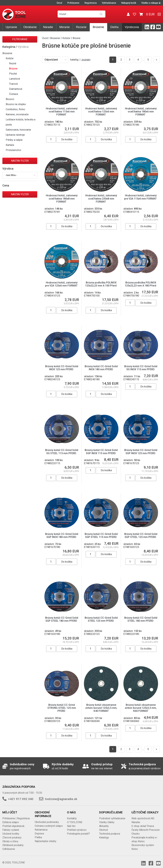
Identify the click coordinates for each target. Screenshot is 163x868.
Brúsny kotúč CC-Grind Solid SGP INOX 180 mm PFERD (62, 536)
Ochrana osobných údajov (49, 823)
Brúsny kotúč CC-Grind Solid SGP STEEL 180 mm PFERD (62, 619)
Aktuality (104, 823)
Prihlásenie (73, 3)
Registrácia (91, 3)
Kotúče (10, 58)
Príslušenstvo (13, 150)
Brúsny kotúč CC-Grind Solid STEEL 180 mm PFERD (141, 619)
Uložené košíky (11, 830)
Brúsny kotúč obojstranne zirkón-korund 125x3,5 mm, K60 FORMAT (141, 705)
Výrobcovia (132, 27)
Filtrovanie (20, 39)
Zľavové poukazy (12, 834)
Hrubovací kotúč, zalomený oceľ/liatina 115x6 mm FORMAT (62, 112)
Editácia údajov (11, 819)
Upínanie (11, 27)
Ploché (13, 74)
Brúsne (13, 69)
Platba (38, 834)
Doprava (39, 830)
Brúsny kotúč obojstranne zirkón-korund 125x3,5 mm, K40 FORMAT (101, 705)
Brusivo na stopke (16, 104)
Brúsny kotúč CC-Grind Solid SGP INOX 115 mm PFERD (101, 452)
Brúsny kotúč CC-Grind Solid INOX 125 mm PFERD (62, 368)
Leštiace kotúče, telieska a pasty (21, 122)
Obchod (103, 827)
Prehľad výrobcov (77, 827)
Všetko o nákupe (151, 3)
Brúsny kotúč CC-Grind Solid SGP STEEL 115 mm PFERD (101, 536)
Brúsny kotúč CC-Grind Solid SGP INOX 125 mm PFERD (141, 452)
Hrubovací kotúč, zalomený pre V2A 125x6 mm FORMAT (62, 284)
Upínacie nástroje (15, 135)
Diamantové (16, 89)
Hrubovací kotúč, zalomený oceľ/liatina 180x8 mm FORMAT (62, 198)
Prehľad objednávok (13, 823)
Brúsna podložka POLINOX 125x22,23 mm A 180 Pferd (141, 284)
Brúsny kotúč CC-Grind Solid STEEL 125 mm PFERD (101, 619)
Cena (6, 185)
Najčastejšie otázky (46, 838)
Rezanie (81, 27)
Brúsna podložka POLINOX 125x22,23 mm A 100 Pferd (101, 284)
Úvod (59, 3)
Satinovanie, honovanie (18, 130)
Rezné (13, 63)
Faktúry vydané (11, 827)
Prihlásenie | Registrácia (16, 815)
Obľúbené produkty (13, 842)
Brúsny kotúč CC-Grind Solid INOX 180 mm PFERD (101, 368)
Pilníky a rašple (14, 140)
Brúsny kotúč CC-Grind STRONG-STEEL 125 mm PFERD (62, 705)
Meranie (65, 27)
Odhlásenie (9, 846)
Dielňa (114, 27)
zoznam (86, 60)
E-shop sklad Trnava (143, 823)
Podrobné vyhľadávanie (112, 815)
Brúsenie (98, 27)
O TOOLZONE (75, 819)
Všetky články (107, 819)
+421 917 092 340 (21, 796)
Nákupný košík (129, 3)
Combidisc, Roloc (15, 109)
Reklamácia (41, 827)
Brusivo (10, 99)
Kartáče (10, 145)
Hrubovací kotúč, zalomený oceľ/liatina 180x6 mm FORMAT (141, 112)
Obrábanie (30, 27)
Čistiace (14, 94)
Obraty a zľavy (10, 838)
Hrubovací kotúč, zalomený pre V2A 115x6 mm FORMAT (141, 197)
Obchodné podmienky (47, 819)
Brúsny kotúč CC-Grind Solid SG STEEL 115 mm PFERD (62, 452)
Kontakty (72, 815)
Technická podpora (110, 830)
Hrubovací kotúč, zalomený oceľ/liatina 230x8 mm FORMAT (101, 198)
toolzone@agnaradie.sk (61, 796)
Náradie (48, 27)
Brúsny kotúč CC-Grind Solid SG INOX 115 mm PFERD (141, 368)
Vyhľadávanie (109, 3)
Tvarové (13, 84)
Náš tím (71, 823)
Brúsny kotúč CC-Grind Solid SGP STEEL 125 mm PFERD (141, 536)
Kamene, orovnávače (17, 114)
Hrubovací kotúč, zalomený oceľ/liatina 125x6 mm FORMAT (101, 112)
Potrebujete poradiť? (78, 830)
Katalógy (104, 834)
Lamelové (15, 79)
